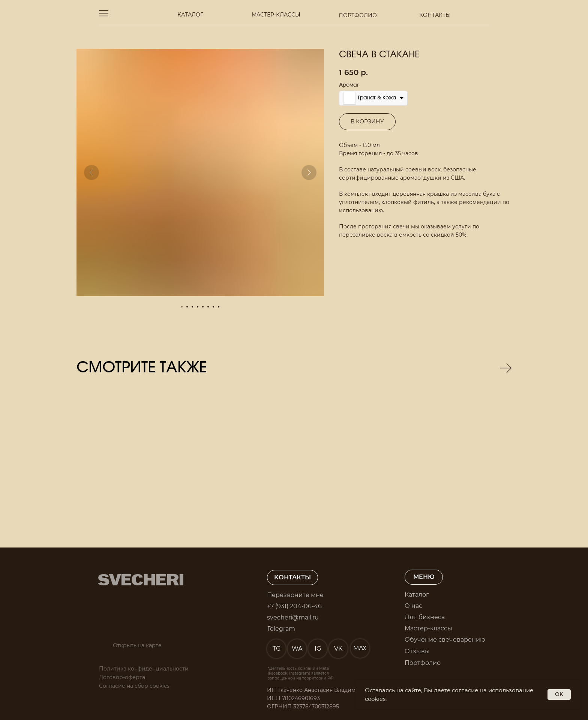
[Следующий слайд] (309, 172)
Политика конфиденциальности (144, 669)
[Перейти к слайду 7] (213, 307)
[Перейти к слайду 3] (192, 307)
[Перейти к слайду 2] (187, 307)
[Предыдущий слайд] (91, 172)
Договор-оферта (122, 677)
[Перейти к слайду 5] (203, 307)
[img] (130, 441)
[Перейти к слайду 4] (198, 307)
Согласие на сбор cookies (134, 686)
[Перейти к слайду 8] (219, 307)
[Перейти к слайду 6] (208, 307)
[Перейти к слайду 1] (182, 307)
